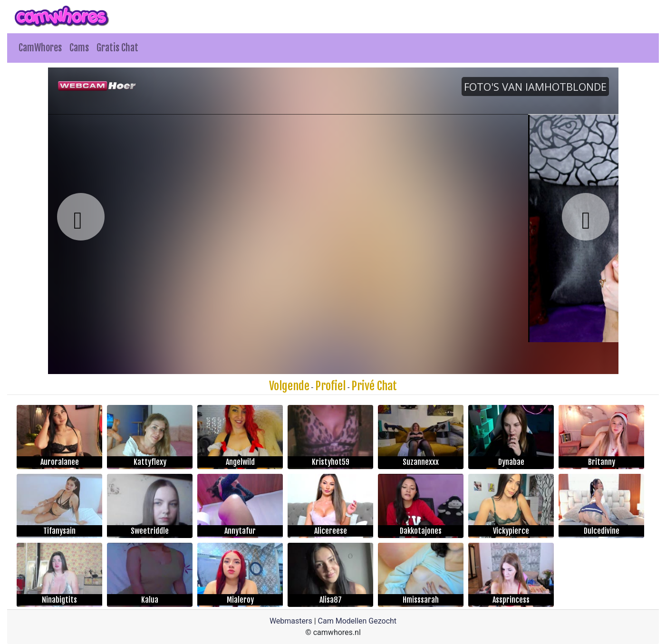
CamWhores (40, 48)
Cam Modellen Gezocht (357, 621)
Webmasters (291, 621)
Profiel (330, 386)
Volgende (289, 386)
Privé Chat (374, 386)
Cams (79, 48)
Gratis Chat (117, 48)
